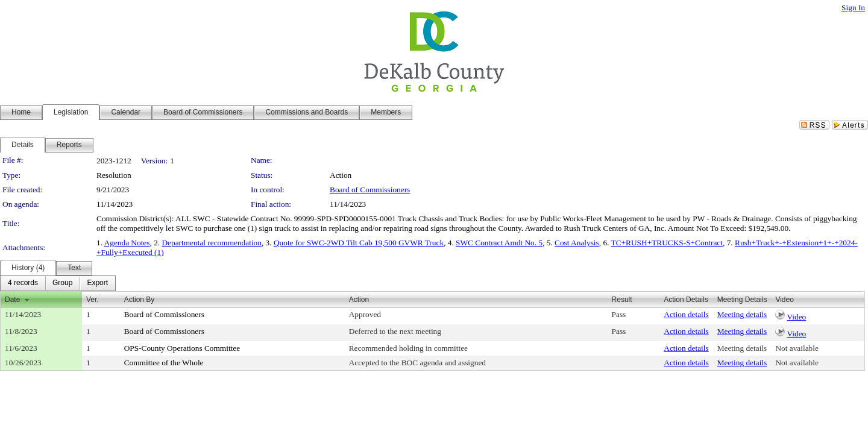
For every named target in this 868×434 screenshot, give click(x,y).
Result (622, 300)
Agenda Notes (127, 243)
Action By (140, 300)
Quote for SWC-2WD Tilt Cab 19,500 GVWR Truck (359, 243)
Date (12, 300)
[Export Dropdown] (97, 283)
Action (359, 300)
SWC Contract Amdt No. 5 (499, 243)
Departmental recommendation (211, 243)
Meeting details (742, 314)
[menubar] (58, 283)
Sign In (853, 8)
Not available (797, 348)
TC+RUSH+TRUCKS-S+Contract (667, 243)
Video (797, 317)
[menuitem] (23, 283)
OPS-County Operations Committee (182, 348)
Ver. (93, 300)
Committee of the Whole (164, 363)
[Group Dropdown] (62, 283)
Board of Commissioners (370, 190)
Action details (686, 314)
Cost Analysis (577, 243)
